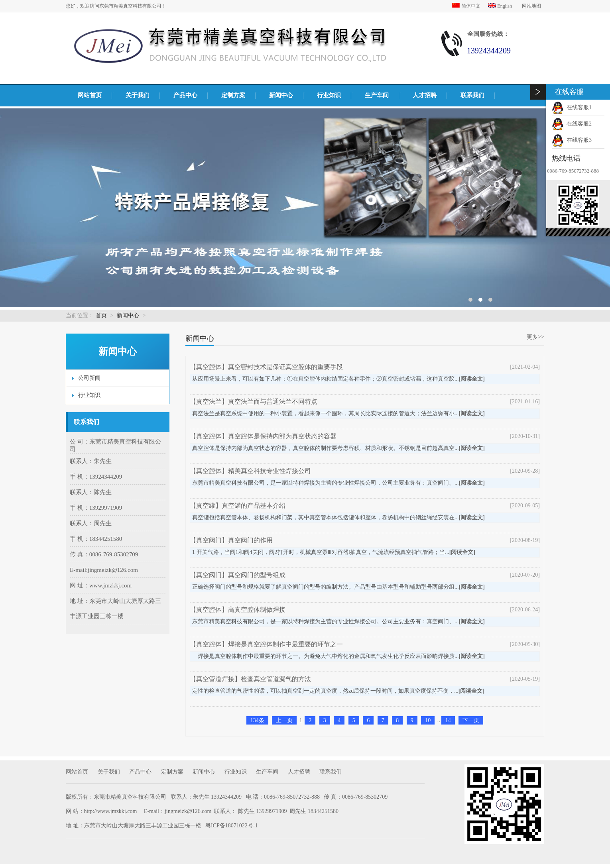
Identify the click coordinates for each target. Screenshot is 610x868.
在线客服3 (572, 140)
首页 (101, 315)
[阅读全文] (472, 379)
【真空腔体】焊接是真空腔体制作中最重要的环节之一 (266, 644)
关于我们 (138, 95)
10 (428, 720)
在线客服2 (572, 124)
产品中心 (185, 95)
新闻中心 (281, 95)
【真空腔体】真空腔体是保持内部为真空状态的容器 (263, 436)
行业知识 (329, 95)
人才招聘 (425, 95)
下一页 (471, 720)
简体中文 (467, 6)
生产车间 (377, 95)
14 (448, 720)
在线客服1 (572, 107)
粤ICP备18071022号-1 (231, 826)
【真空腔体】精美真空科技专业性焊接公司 (250, 471)
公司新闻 (89, 378)
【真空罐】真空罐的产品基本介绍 (238, 506)
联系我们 (472, 95)
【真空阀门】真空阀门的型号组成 (238, 575)
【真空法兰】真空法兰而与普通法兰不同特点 (254, 402)
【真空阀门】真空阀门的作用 (231, 540)
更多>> (535, 337)
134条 (257, 720)
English (501, 6)
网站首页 (90, 95)
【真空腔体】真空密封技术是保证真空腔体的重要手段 (266, 367)
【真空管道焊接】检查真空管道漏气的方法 (250, 679)
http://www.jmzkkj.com (111, 811)
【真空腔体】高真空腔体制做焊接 (238, 610)
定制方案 (233, 95)
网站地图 (531, 6)
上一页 (284, 720)
